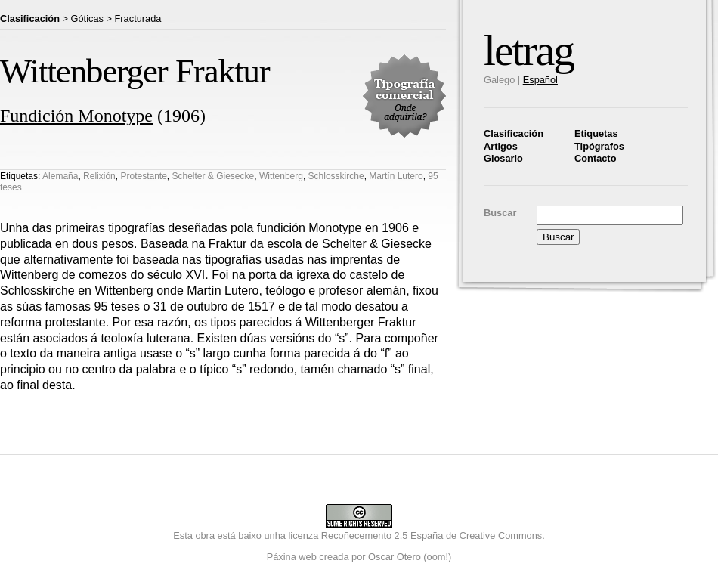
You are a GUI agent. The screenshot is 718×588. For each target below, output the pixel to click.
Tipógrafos (599, 146)
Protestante (143, 176)
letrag (529, 50)
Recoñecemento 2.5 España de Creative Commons (432, 535)
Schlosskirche (336, 176)
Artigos (501, 146)
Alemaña (60, 176)
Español (540, 80)
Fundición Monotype (76, 116)
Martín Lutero (396, 176)
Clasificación (514, 133)
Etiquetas (596, 133)
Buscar (500, 213)
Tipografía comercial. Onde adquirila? (404, 96)
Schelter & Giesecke (214, 176)
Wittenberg (281, 176)
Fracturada (138, 19)
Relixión (99, 176)
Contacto (595, 158)
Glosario (503, 158)
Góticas (87, 19)
